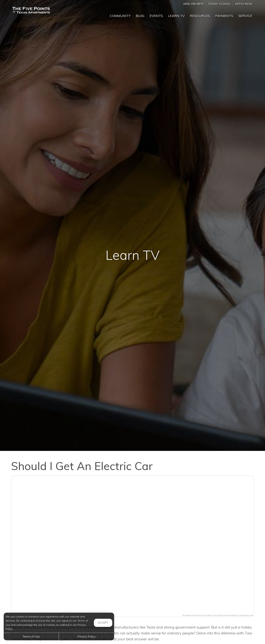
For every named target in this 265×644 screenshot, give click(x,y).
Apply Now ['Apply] (244, 4)
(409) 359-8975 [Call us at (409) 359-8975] (193, 4)
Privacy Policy (86, 636)
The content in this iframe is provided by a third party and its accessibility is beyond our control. (219, 615)
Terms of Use (31, 636)
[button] (132, 544)
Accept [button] (103, 623)
